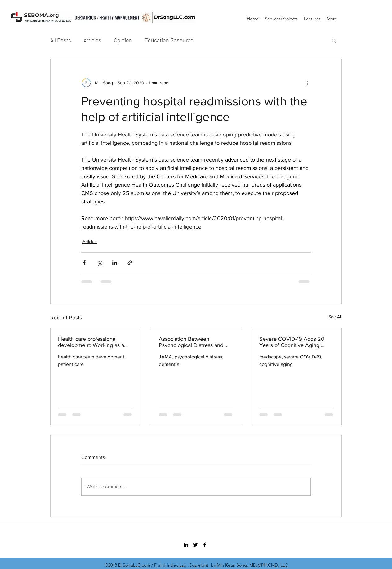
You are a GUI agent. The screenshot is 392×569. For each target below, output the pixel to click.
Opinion (123, 40)
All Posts (61, 40)
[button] (334, 40)
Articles (92, 40)
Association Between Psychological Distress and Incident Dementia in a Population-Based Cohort (191, 342)
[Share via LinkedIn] (115, 263)
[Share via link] (130, 263)
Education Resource (169, 40)
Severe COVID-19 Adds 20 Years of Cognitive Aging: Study (292, 342)
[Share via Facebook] (84, 263)
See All (335, 317)
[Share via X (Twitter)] (99, 263)
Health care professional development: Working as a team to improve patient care (93, 342)
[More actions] (307, 83)
